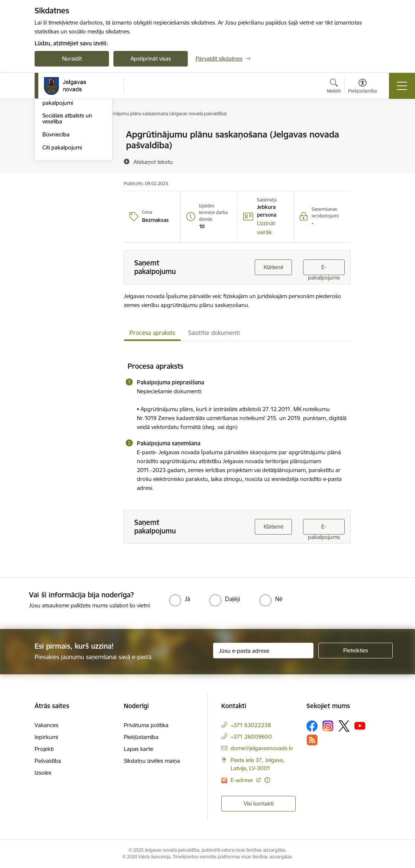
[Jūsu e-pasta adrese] (263, 651)
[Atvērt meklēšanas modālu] (334, 87)
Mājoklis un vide (62, 167)
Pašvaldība (48, 761)
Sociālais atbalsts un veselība (67, 208)
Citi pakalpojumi (62, 236)
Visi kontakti (259, 804)
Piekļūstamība (141, 737)
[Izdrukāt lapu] (370, 131)
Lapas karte (139, 749)
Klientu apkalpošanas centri (69, 138)
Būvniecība (56, 223)
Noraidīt (72, 59)
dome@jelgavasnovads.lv (262, 748)
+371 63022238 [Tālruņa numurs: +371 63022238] (251, 725)
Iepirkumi (46, 737)
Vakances (46, 725)
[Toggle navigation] (402, 86)
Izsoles (43, 773)
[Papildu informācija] (267, 780)
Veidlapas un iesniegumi (73, 154)
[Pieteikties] (356, 651)
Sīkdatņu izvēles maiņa (152, 761)
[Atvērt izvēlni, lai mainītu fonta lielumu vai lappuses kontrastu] (362, 87)
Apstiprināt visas (151, 59)
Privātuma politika (146, 725)
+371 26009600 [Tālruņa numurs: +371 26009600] (251, 737)
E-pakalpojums (324, 269)
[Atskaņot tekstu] (153, 162)
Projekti (44, 749)
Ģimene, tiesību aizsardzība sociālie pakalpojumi (66, 186)
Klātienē (274, 267)
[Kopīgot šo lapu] (370, 150)
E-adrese (242, 780)
